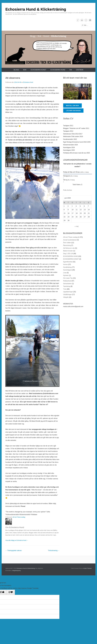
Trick (65, 289)
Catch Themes (88, 568)
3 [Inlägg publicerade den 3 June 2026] (72, 206)
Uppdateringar (68, 292)
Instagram (86, 20)
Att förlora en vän (69, 248)
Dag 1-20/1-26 (68, 254)
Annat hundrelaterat (70, 240)
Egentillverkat (68, 262)
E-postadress (90, 20)
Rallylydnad (67, 281)
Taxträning (67, 286)
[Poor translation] (11, 592)
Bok (25, 70)
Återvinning (67, 245)
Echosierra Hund (28, 82)
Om (71, 70)
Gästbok (80, 70)
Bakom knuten (68, 251)
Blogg (16, 70)
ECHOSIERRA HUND (58, 70)
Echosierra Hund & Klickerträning (36, 9)
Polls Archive (68, 190)
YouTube (82, 20)
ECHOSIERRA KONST (38, 70)
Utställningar (67, 294)
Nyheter (66, 275)
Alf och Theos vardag (19, 517)
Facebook (78, 20)
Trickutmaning (54, 551)
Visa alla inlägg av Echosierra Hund (17, 540)
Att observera (13, 78)
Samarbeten (67, 284)
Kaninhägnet (67, 270)
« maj (77, 226)
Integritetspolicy (16, 571)
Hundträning (67, 267)
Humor (65, 264)
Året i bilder (67, 243)
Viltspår (66, 297)
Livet (65, 273)
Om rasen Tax (68, 278)
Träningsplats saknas (13, 551)
